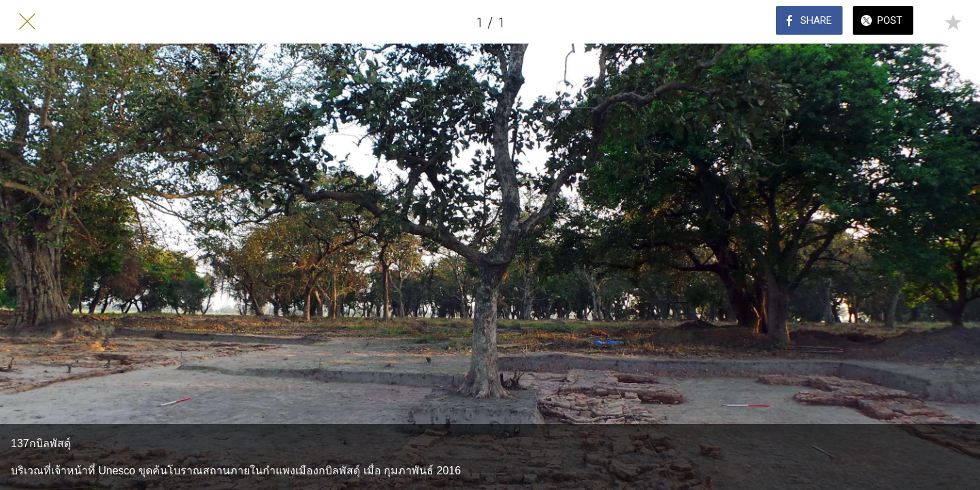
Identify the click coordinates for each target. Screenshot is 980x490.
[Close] (27, 22)
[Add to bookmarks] (953, 22)
